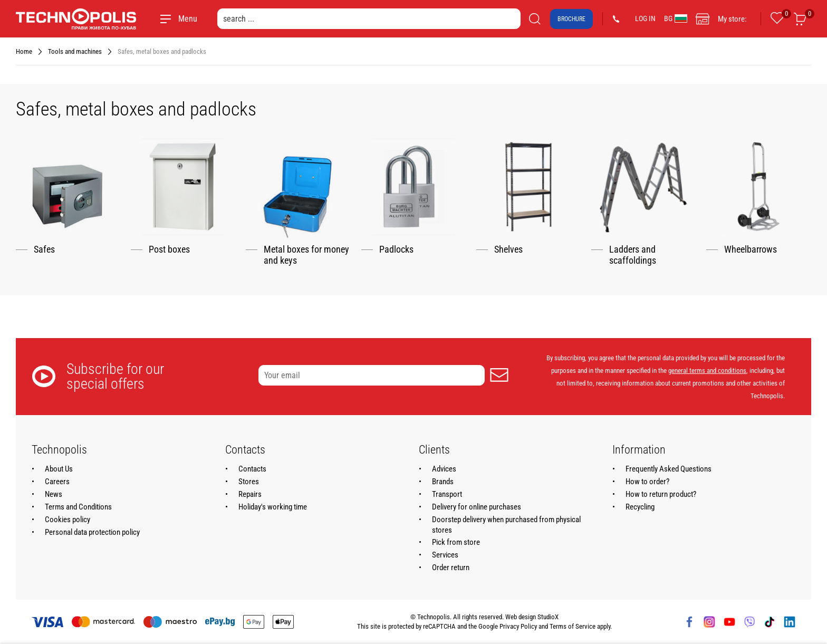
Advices (444, 469)
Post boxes (169, 249)
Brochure (571, 19)
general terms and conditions (707, 371)
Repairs (250, 494)
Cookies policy (68, 520)
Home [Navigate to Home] (24, 51)
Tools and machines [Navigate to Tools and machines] (75, 51)
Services (445, 555)
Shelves (508, 249)
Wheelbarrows (751, 249)
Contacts (252, 469)
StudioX (548, 617)
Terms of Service (573, 626)
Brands (443, 482)
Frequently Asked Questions (669, 469)
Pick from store (456, 542)
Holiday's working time (273, 507)
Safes (44, 249)
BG (676, 18)
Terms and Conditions (78, 507)
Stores (249, 482)
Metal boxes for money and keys (306, 255)
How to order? (647, 482)
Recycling (640, 507)
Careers (57, 482)
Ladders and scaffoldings (633, 255)
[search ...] (369, 19)
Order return (451, 568)
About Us (59, 469)
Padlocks (396, 249)
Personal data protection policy (92, 532)
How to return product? (661, 494)
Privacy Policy (518, 626)
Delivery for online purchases (477, 507)
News (54, 494)
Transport (447, 494)
